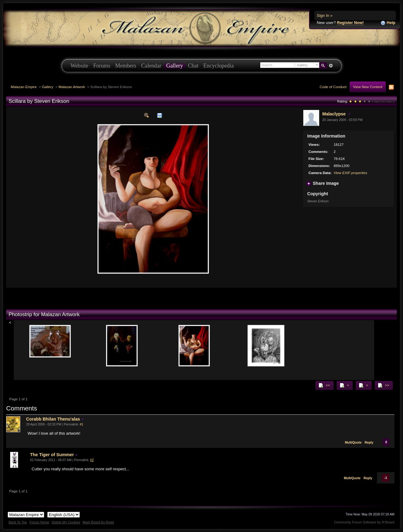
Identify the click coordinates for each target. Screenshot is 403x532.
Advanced (331, 66)
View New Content (368, 87)
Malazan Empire (24, 87)
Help (388, 23)
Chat (193, 66)
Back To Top (18, 522)
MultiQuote (353, 443)
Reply (369, 443)
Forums (102, 66)
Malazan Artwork (72, 87)
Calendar (151, 66)
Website (79, 66)
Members (126, 66)
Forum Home (39, 522)
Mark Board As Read (98, 522)
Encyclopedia (219, 66)
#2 (92, 460)
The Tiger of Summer (52, 455)
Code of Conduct (333, 87)
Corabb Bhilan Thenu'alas (53, 419)
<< (324, 385)
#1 (82, 424)
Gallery (175, 66)
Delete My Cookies (66, 522)
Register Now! (350, 23)
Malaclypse (334, 114)
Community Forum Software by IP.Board (364, 522)
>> (383, 385)
